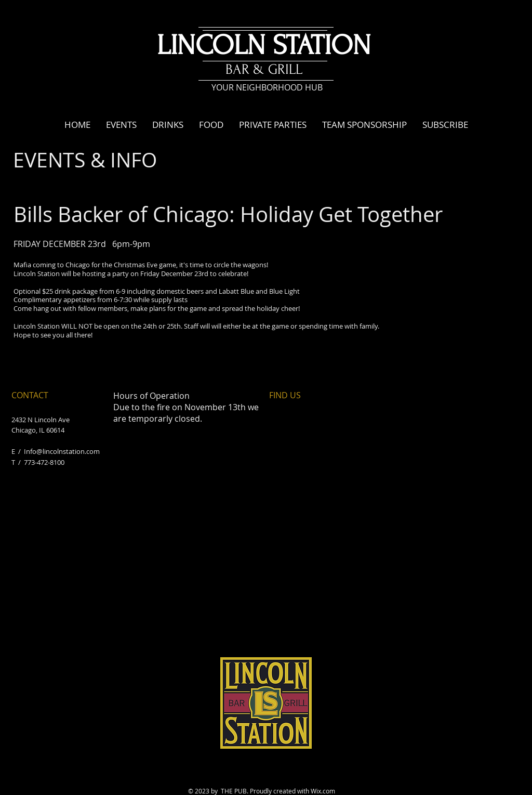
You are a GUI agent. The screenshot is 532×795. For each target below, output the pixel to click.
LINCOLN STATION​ (264, 45)
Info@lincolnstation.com (62, 451)
